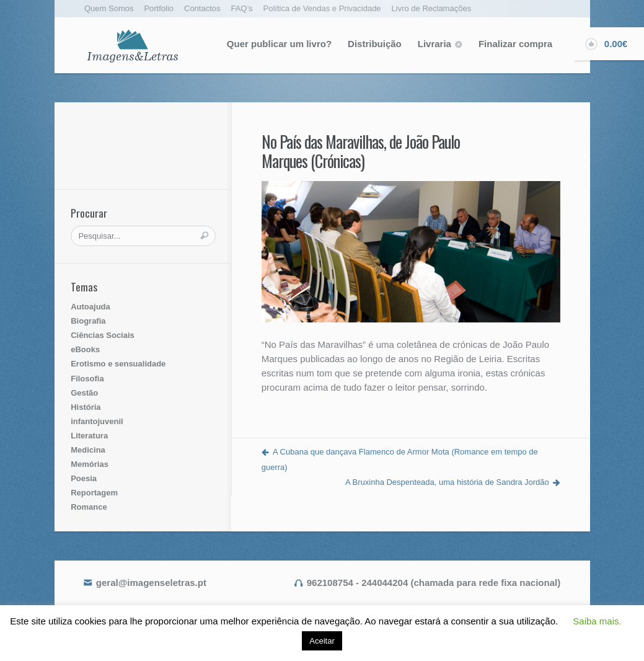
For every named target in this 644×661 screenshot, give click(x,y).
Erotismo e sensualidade (118, 364)
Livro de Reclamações (432, 8)
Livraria (434, 44)
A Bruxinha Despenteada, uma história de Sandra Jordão (447, 482)
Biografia (88, 321)
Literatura (89, 436)
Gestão (84, 393)
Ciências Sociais (103, 335)
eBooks (85, 349)
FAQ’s (241, 8)
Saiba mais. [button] (597, 621)
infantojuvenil (97, 421)
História (86, 407)
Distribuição (375, 44)
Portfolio (159, 8)
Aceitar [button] (322, 641)
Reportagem (94, 493)
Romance (89, 507)
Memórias (90, 464)
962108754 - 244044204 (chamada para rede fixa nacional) (434, 583)
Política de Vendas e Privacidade (322, 8)
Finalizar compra (515, 44)
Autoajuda (90, 307)
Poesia (84, 478)
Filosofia (87, 379)
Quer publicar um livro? (279, 44)
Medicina (88, 450)
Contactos (202, 8)
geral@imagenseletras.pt (151, 583)
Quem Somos (109, 8)
